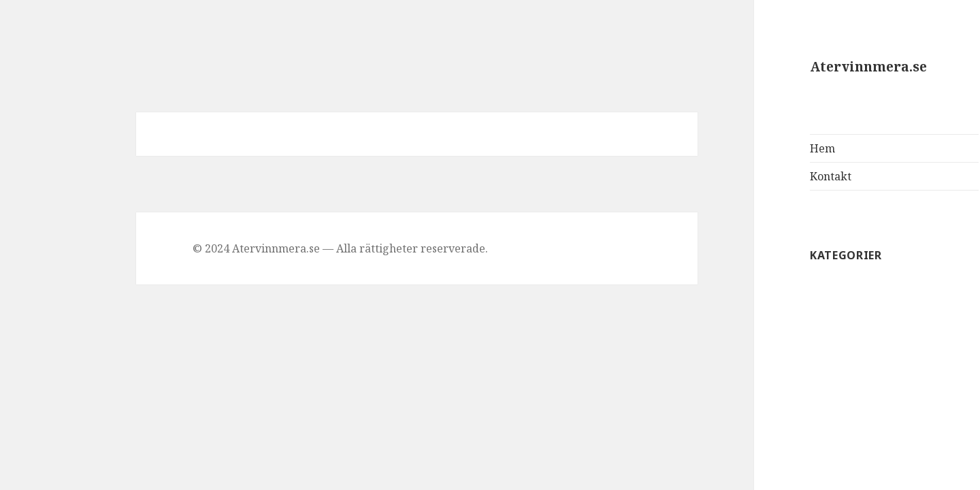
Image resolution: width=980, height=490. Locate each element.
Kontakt (763, 176)
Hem (755, 148)
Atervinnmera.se (801, 67)
